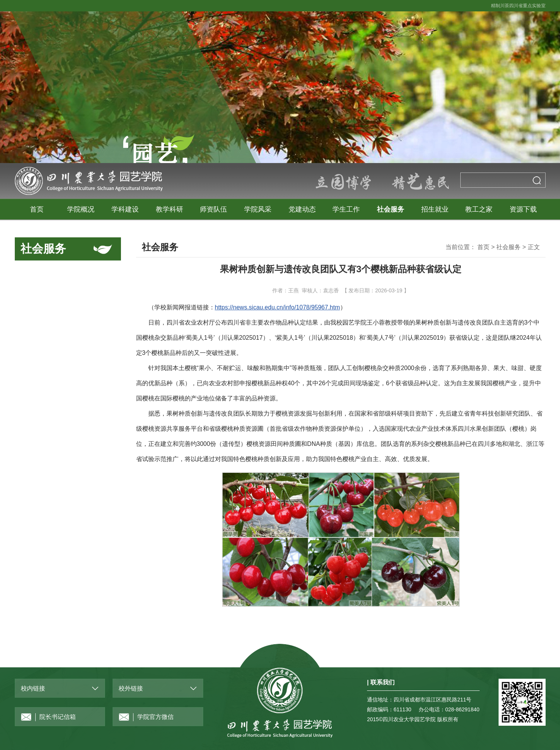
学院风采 (258, 209)
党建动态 (302, 209)
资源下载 (523, 209)
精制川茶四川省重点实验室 (518, 6)
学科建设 (125, 209)
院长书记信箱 (48, 717)
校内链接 (33, 688)
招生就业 (435, 209)
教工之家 (479, 209)
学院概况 (81, 209)
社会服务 (391, 209)
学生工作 (346, 209)
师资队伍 (213, 209)
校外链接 (131, 688)
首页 (37, 209)
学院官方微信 (146, 717)
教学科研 (169, 209)
